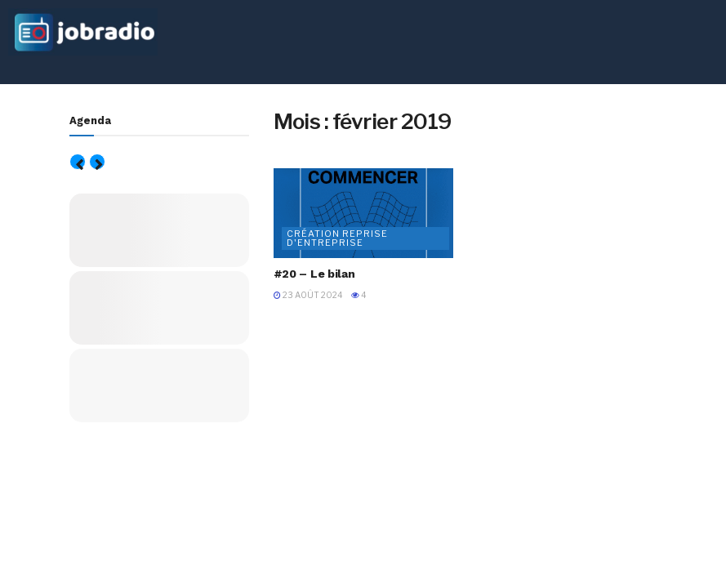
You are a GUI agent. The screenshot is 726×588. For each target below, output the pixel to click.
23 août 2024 (308, 295)
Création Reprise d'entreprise (337, 238)
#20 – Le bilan (314, 274)
